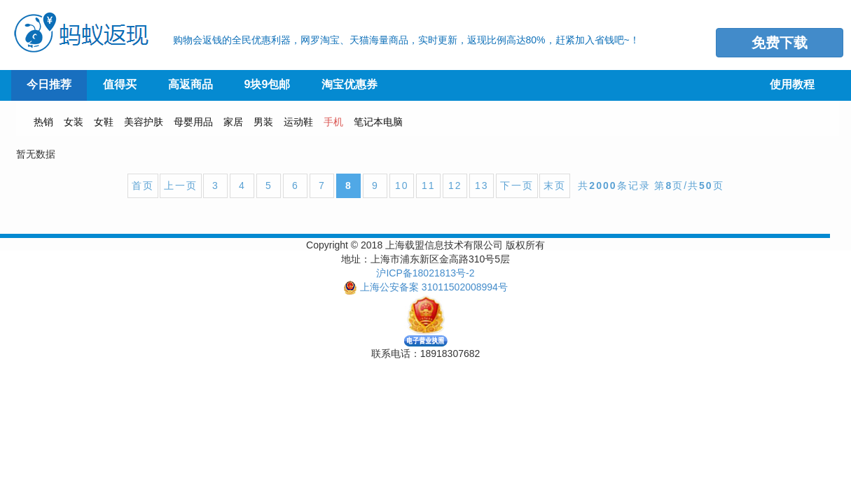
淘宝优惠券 (350, 84)
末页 (555, 185)
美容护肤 (144, 122)
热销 (43, 122)
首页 (143, 185)
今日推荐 (49, 84)
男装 (263, 122)
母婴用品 (193, 122)
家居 (233, 122)
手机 (333, 122)
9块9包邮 (268, 84)
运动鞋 (298, 122)
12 (455, 185)
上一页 (181, 185)
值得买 (120, 84)
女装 (74, 122)
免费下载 (780, 43)
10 (402, 185)
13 (482, 185)
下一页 (517, 185)
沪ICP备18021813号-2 (425, 273)
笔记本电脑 (378, 122)
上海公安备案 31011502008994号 (434, 287)
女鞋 (104, 122)
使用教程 (792, 84)
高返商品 (191, 84)
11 (429, 185)
